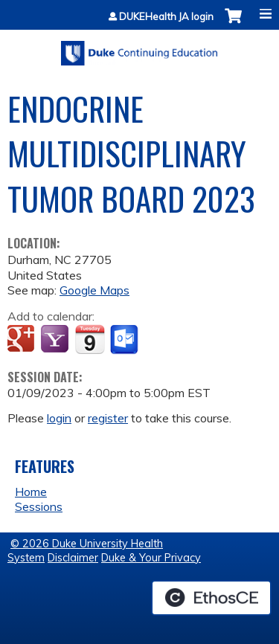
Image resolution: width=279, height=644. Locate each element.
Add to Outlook (125, 340)
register (108, 418)
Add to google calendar (23, 340)
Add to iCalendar (90, 339)
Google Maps (94, 290)
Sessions (39, 506)
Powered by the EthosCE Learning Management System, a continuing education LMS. (211, 598)
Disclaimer (73, 558)
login (59, 418)
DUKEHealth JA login (166, 17)
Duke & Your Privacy (151, 558)
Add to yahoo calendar (56, 340)
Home (31, 492)
